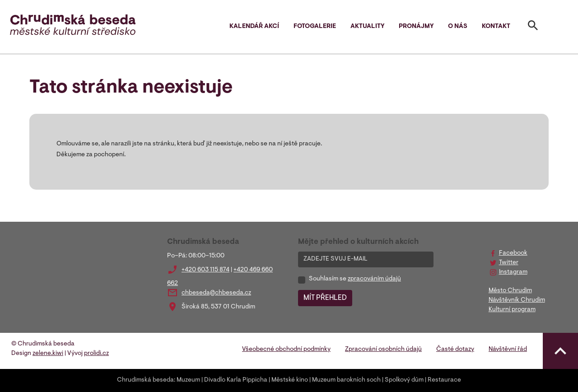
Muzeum (188, 380)
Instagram (513, 272)
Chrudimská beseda (145, 380)
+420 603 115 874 (205, 270)
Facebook (513, 253)
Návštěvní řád (508, 350)
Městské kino (290, 380)
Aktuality (367, 27)
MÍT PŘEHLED (325, 298)
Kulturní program (512, 310)
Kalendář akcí (254, 27)
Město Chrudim (510, 291)
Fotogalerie (315, 27)
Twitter (509, 263)
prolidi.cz (96, 354)
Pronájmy (416, 27)
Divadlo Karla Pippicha (236, 380)
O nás (458, 27)
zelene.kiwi (48, 354)
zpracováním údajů (374, 279)
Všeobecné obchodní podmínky (286, 350)
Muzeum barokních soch (346, 380)
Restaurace (444, 380)
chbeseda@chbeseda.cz (216, 293)
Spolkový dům (404, 380)
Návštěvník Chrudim (517, 300)
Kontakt (496, 27)
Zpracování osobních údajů (383, 350)
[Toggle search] (533, 27)
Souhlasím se (355, 279)
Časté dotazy (455, 350)
